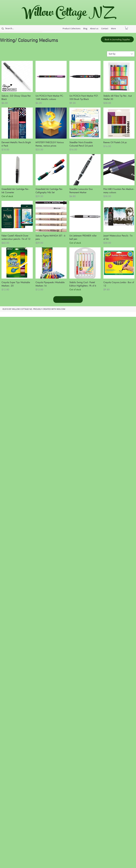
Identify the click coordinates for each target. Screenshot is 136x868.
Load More (68, 299)
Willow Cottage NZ (67, 14)
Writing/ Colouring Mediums (29, 41)
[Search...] (21, 29)
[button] (127, 28)
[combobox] (121, 54)
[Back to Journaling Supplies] (117, 39)
